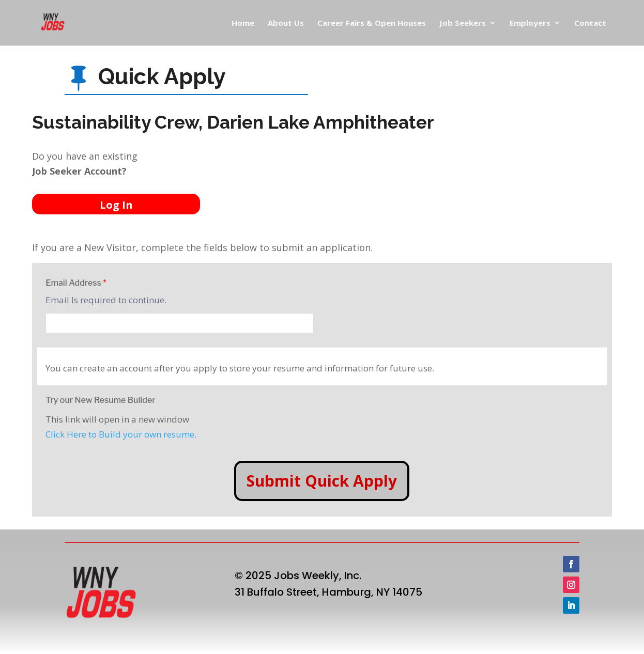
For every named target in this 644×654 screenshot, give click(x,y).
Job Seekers (463, 24)
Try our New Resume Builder (100, 400)
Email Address (76, 283)
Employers (530, 24)
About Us (286, 24)
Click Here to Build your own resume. (121, 434)
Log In (116, 205)
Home (243, 24)
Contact (590, 24)
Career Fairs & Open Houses (372, 24)
